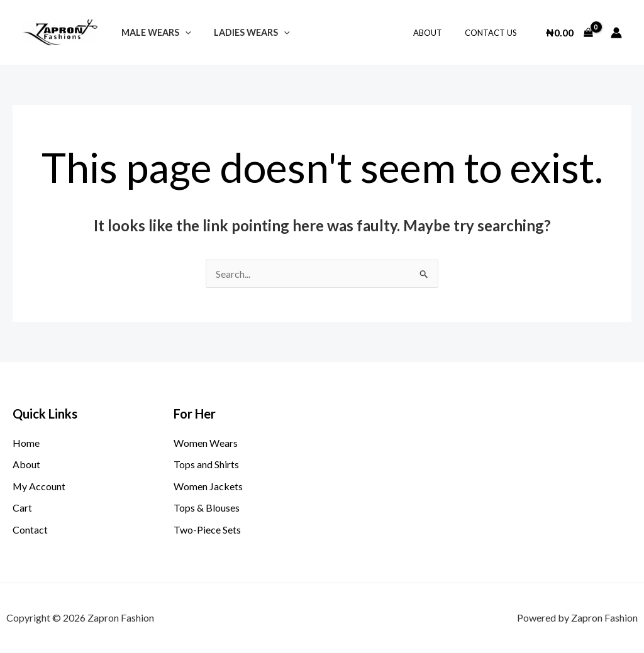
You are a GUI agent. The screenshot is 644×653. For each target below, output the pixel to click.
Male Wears (154, 32)
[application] (183, 32)
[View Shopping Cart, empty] (569, 33)
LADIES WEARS (245, 32)
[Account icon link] (616, 33)
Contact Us (493, 33)
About (436, 33)
